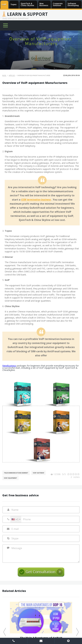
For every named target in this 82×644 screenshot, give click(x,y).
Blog (4, 75)
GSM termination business (36, 200)
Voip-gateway (38, 473)
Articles (12, 75)
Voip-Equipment (10, 478)
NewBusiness (9, 366)
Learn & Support (27, 14)
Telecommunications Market (16, 473)
